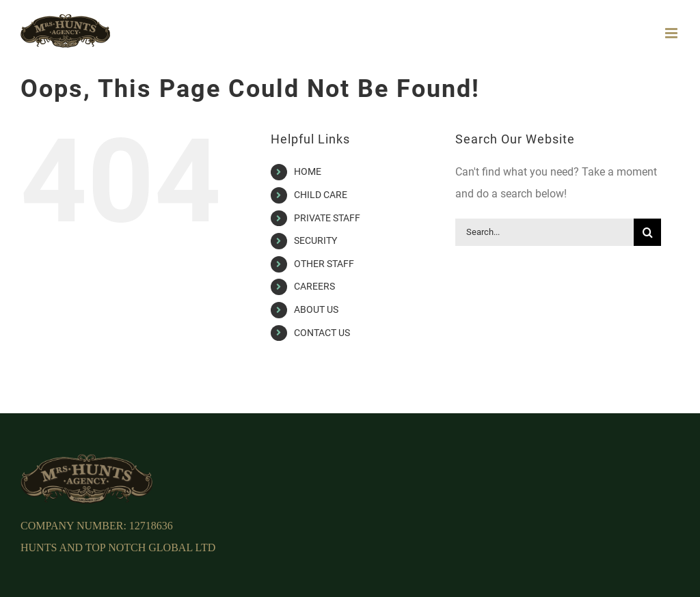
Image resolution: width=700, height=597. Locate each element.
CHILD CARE (321, 195)
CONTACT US (322, 333)
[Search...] (544, 232)
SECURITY (315, 240)
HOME (308, 171)
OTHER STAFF (324, 264)
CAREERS (314, 286)
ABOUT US (316, 309)
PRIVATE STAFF (327, 218)
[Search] (647, 232)
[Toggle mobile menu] (672, 33)
